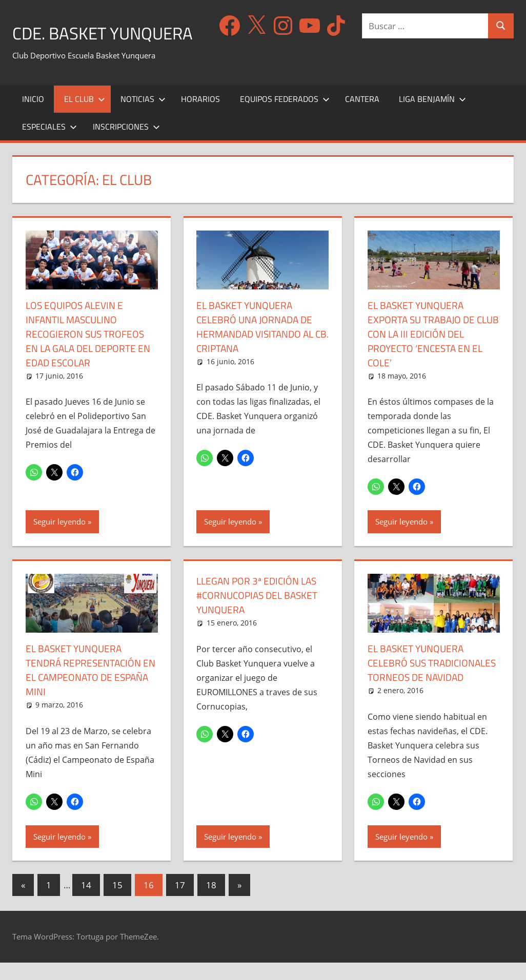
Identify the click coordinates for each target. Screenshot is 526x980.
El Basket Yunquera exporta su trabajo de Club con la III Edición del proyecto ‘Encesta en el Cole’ (431, 337)
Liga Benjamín (432, 102)
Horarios (200, 102)
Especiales (49, 130)
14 (86, 902)
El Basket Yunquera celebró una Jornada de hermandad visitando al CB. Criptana (259, 330)
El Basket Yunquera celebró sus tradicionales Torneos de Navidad (433, 673)
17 (180, 902)
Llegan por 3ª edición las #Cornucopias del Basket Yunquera (260, 599)
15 (117, 902)
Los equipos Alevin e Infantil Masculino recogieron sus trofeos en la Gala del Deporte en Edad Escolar (91, 337)
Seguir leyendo (59, 525)
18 (211, 902)
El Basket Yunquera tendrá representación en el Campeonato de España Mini (86, 673)
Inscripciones (126, 130)
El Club (85, 102)
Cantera (362, 102)
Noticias (143, 102)
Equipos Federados (285, 102)
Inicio (33, 102)
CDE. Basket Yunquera (111, 33)
